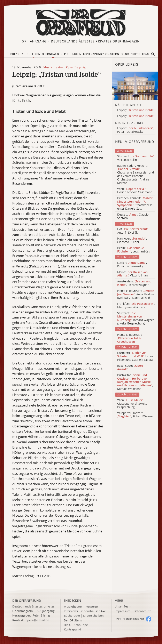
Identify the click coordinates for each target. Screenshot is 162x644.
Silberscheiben (93, 616)
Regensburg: (130, 368)
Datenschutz (142, 611)
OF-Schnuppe (130, 54)
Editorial (18, 54)
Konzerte (92, 607)
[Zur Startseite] (81, 23)
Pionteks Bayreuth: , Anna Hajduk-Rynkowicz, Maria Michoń (136, 294)
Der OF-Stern (73, 621)
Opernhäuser (52, 54)
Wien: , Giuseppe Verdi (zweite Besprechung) (132, 404)
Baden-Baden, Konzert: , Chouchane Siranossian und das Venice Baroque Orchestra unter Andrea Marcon (136, 174)
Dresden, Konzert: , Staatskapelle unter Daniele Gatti (135, 203)
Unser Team (123, 606)
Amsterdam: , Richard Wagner (134, 283)
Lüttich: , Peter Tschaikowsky (132, 265)
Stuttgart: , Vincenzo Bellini (136, 158)
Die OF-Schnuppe (76, 625)
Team (146, 54)
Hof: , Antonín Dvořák (133, 231)
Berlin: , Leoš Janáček (134, 250)
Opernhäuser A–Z (93, 611)
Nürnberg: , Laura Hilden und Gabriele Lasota (135, 356)
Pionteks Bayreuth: (130, 338)
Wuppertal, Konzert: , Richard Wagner (135, 415)
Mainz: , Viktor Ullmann (133, 274)
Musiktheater (53, 67)
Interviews (71, 611)
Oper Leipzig (76, 67)
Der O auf (129, 619)
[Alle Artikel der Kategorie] (135, 86)
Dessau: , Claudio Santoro (133, 216)
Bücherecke (72, 616)
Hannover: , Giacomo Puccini (132, 240)
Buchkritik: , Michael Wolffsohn (135, 382)
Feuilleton (73, 54)
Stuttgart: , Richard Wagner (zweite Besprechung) (136, 318)
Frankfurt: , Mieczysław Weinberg (136, 306)
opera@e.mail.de (37, 620)
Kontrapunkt (93, 54)
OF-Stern (112, 54)
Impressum (123, 611)
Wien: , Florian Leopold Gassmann (135, 191)
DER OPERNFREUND (27, 601)
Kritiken (33, 54)
